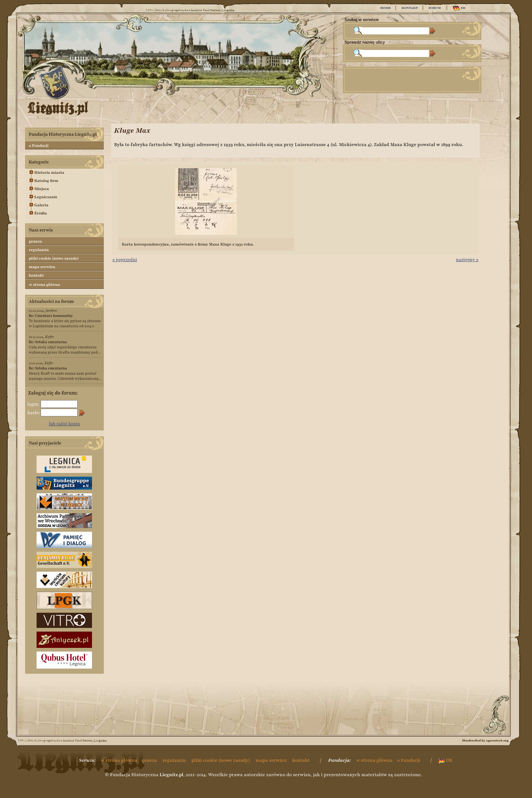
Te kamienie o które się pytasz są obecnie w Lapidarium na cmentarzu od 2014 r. (65, 321)
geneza (35, 241)
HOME (385, 8)
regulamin (39, 250)
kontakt (36, 275)
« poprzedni (125, 260)
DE (459, 8)
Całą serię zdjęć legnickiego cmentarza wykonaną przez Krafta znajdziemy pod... (65, 347)
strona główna (44, 284)
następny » (467, 260)
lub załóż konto (64, 424)
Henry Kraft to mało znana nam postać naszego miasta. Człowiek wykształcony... (65, 373)
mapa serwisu (42, 267)
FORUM (435, 8)
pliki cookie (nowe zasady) (54, 258)
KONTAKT (410, 8)
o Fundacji (39, 146)
